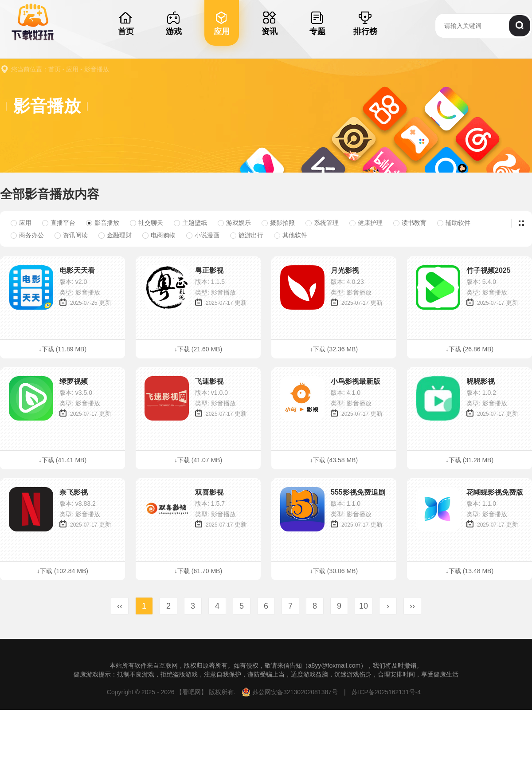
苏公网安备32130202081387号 (291, 692)
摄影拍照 (278, 223)
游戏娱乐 (234, 223)
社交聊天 (147, 223)
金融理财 (115, 235)
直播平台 (59, 223)
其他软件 (291, 235)
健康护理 (366, 223)
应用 (72, 69)
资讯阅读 (71, 235)
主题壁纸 (190, 223)
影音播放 (97, 69)
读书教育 (410, 223)
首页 (55, 69)
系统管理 (322, 223)
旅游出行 (247, 235)
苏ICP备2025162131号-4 (386, 692)
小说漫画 (203, 235)
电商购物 (159, 235)
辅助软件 (454, 223)
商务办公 (27, 235)
